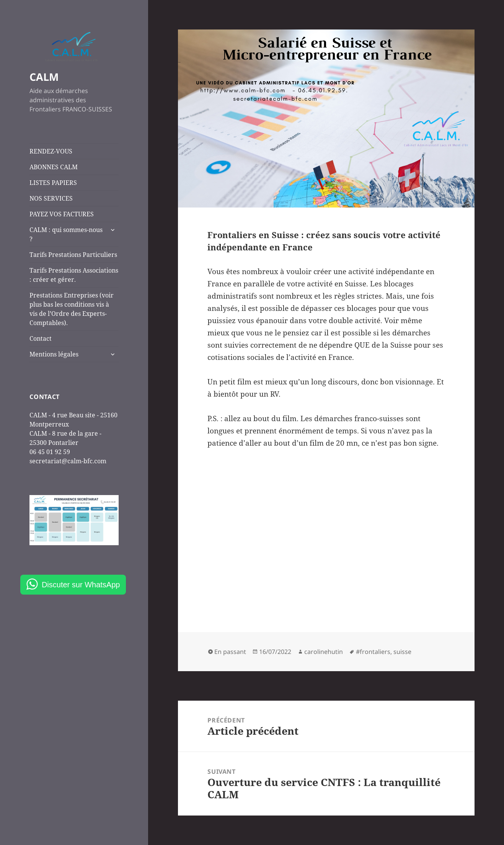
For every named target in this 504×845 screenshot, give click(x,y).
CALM (44, 77)
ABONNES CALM (54, 167)
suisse (402, 652)
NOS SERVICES (51, 198)
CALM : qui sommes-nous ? (66, 234)
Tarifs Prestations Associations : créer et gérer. (74, 275)
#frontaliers (373, 652)
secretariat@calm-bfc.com (68, 461)
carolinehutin (324, 652)
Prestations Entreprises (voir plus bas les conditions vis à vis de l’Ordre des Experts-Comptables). (72, 309)
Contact (41, 338)
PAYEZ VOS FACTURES (62, 214)
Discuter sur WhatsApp (81, 585)
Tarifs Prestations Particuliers (73, 255)
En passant (230, 652)
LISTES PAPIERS (53, 183)
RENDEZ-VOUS (51, 151)
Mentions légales (54, 354)
